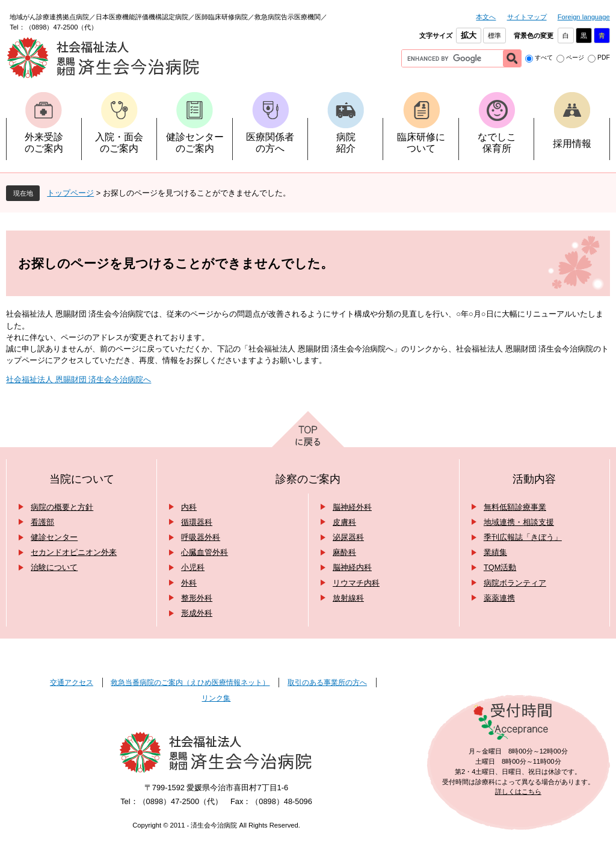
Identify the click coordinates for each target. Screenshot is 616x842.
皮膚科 (344, 522)
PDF (604, 57)
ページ (575, 57)
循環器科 (197, 522)
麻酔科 (344, 552)
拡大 (469, 35)
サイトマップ (527, 17)
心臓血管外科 (205, 552)
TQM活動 (500, 567)
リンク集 (216, 698)
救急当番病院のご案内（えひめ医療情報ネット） (190, 683)
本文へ (486, 17)
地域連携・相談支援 (519, 522)
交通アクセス (72, 683)
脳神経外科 (352, 507)
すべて (544, 57)
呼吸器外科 (201, 537)
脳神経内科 (352, 567)
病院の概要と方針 (62, 507)
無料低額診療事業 (515, 507)
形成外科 (197, 613)
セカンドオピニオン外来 (74, 552)
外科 (189, 583)
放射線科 (348, 598)
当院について (82, 479)
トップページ (70, 193)
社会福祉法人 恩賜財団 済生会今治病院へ (79, 379)
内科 (189, 507)
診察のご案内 (308, 479)
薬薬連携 (499, 598)
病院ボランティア (515, 583)
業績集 (495, 552)
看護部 (42, 522)
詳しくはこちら (518, 791)
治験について (54, 567)
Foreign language (584, 17)
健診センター (54, 537)
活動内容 (534, 479)
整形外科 (197, 598)
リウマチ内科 (356, 583)
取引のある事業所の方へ (327, 683)
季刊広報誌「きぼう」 (523, 537)
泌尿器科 (348, 537)
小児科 (193, 567)
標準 (494, 36)
